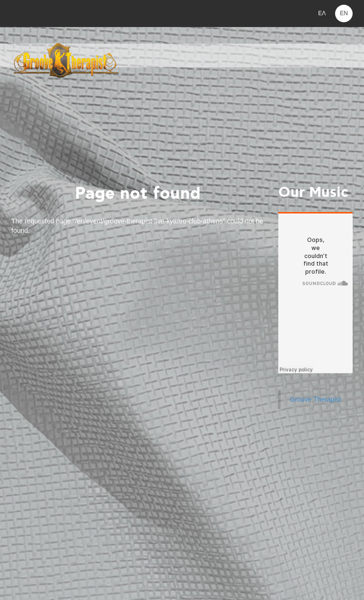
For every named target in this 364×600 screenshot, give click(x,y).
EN (344, 13)
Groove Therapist (316, 399)
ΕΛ (322, 13)
